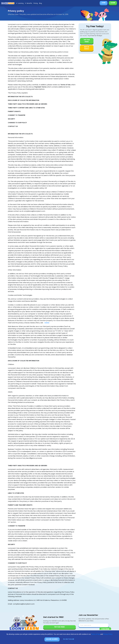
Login (113, 3)
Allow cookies (52, 639)
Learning (20, 3)
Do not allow (69, 639)
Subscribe (105, 629)
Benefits (28, 3)
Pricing (36, 3)
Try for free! (87, 41)
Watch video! (87, 48)
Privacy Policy (108, 634)
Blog (40, 3)
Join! (104, 3)
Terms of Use (96, 634)
